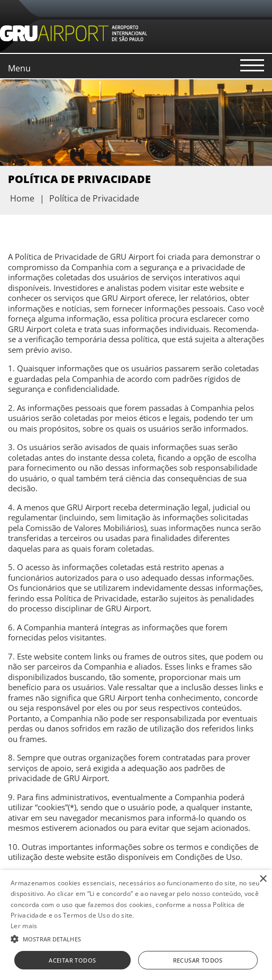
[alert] (136, 925)
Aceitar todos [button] (72, 960)
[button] (136, 938)
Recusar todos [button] (198, 960)
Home (22, 198)
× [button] (263, 879)
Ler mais (24, 926)
